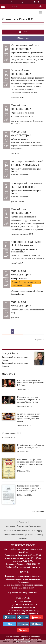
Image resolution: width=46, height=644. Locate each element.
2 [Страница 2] (34, 331)
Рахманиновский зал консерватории (25, 47)
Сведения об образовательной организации (23, 526)
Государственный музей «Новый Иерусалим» (27, 163)
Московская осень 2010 (12, 433)
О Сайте (23, 572)
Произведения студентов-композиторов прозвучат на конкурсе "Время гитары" (29, 399)
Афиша (36, 624)
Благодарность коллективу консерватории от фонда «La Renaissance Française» (29, 488)
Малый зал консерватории (21, 107)
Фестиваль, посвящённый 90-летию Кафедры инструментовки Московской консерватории (27, 146)
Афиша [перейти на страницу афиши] (23, 32)
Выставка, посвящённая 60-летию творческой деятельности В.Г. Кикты (31, 383)
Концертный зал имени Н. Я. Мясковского (27, 185)
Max (10, 624)
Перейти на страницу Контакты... (23, 593)
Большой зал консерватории (21, 72)
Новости (23, 624)
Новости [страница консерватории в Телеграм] (10, 617)
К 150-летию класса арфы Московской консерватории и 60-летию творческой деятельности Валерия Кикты (27, 59)
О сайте (38, 535)
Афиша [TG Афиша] (23, 617)
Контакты (23, 539)
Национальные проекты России (17, 530)
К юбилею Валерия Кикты (22, 116)
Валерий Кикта (10, 353)
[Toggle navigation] (41, 12)
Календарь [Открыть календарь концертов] (23, 38)
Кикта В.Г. (26, 19)
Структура (23, 522)
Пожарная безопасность (14, 535)
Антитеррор (37, 530)
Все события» (38, 512)
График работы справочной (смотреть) (23, 567)
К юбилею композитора (21, 175)
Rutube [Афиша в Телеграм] (23, 630)
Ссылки (30, 535)
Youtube (36, 617)
